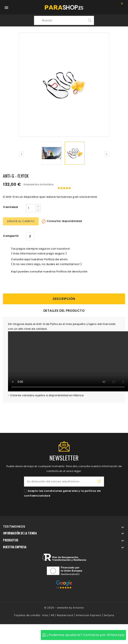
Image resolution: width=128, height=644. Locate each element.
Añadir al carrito (21, 221)
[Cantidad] (31, 208)
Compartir (30, 236)
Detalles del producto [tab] (64, 311)
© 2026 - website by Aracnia (64, 608)
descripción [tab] (64, 299)
